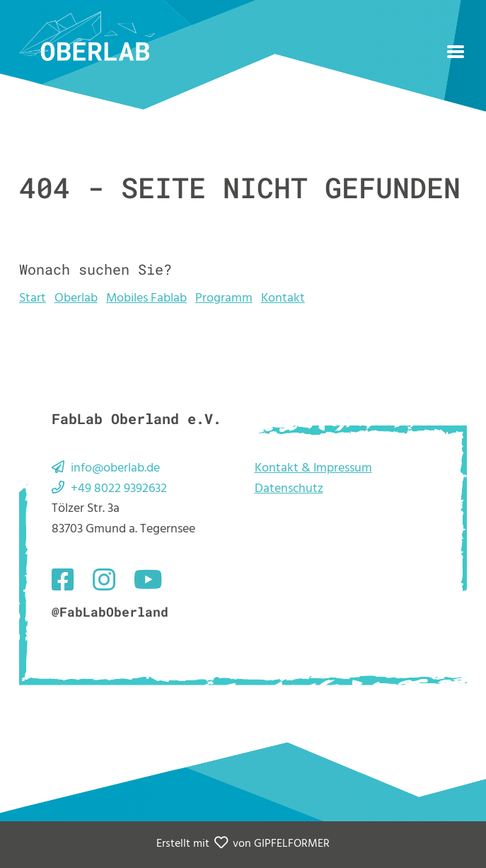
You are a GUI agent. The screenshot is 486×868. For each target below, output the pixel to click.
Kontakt (283, 298)
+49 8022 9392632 (119, 489)
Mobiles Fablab (146, 298)
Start (33, 298)
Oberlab (76, 298)
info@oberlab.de (115, 468)
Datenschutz (289, 489)
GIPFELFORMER (292, 844)
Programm (224, 298)
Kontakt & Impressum (313, 468)
